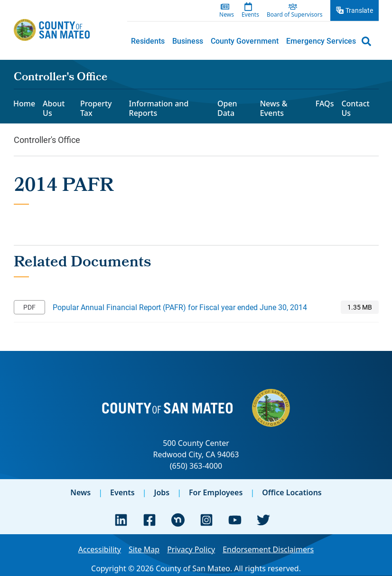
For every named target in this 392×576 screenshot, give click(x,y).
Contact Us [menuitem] (355, 108)
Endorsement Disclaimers (268, 549)
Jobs (162, 492)
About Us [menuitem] (54, 108)
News (80, 492)
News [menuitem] (227, 15)
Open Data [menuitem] (227, 108)
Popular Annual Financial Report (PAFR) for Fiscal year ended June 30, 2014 (180, 307)
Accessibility (100, 549)
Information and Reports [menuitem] (159, 108)
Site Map (144, 549)
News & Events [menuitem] (274, 108)
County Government (245, 41)
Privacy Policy (191, 549)
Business (188, 41)
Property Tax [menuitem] (96, 108)
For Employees (216, 492)
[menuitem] (148, 41)
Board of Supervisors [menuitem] (295, 15)
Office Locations (292, 492)
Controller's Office (61, 78)
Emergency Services (321, 41)
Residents (148, 41)
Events (122, 492)
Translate (359, 10)
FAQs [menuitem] (325, 104)
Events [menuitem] (250, 15)
